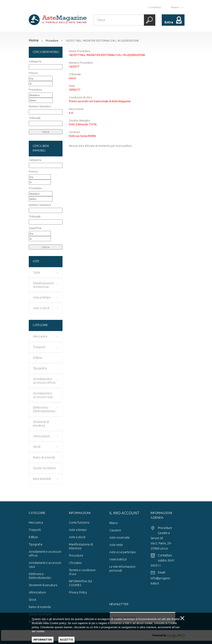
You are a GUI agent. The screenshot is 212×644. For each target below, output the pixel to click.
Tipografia (36, 544)
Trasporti (35, 530)
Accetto (66, 640)
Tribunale (35, 118)
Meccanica (36, 523)
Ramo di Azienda (40, 607)
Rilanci (114, 523)
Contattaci (155, 7)
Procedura (35, 90)
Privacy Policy (78, 592)
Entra (169, 22)
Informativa (43, 640)
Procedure (52, 41)
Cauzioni (115, 530)
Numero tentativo (40, 106)
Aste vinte (116, 545)
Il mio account (124, 513)
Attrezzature (37, 592)
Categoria (35, 61)
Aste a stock (77, 537)
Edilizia (33, 537)
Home (34, 40)
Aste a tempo (78, 530)
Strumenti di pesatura (43, 585)
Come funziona (79, 523)
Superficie (35, 228)
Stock (33, 600)
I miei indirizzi (118, 559)
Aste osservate (120, 538)
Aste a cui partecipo (123, 552)
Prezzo (33, 73)
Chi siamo (75, 563)
